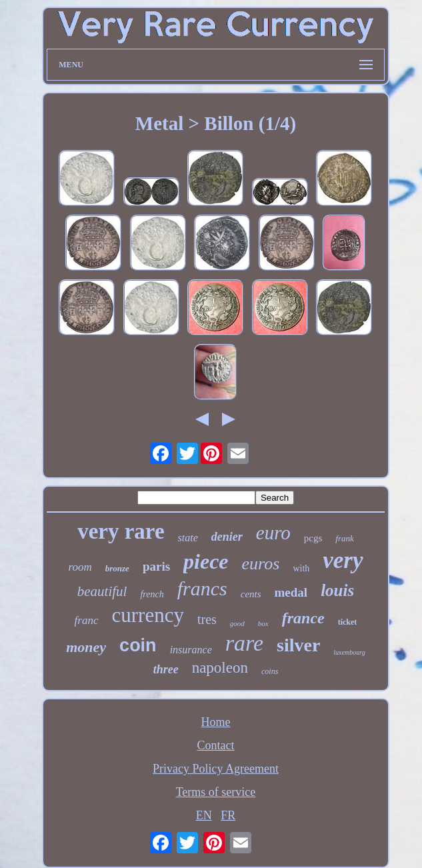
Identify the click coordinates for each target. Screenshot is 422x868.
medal (291, 592)
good (237, 623)
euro (273, 533)
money (86, 647)
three (166, 669)
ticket (348, 622)
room (80, 567)
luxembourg (349, 652)
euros (261, 564)
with (301, 568)
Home (215, 722)
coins (270, 671)
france (303, 618)
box (263, 623)
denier (227, 537)
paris (156, 566)
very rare (121, 531)
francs (202, 588)
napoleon (220, 668)
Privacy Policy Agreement (216, 769)
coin (138, 645)
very (343, 560)
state (188, 538)
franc (87, 620)
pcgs (313, 538)
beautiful (102, 591)
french (152, 594)
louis (337, 590)
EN (204, 815)
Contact (215, 745)
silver (298, 645)
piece (206, 561)
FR (228, 815)
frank (344, 538)
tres (207, 619)
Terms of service (216, 792)
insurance (191, 650)
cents (251, 594)
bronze (117, 568)
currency (148, 615)
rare (244, 643)
